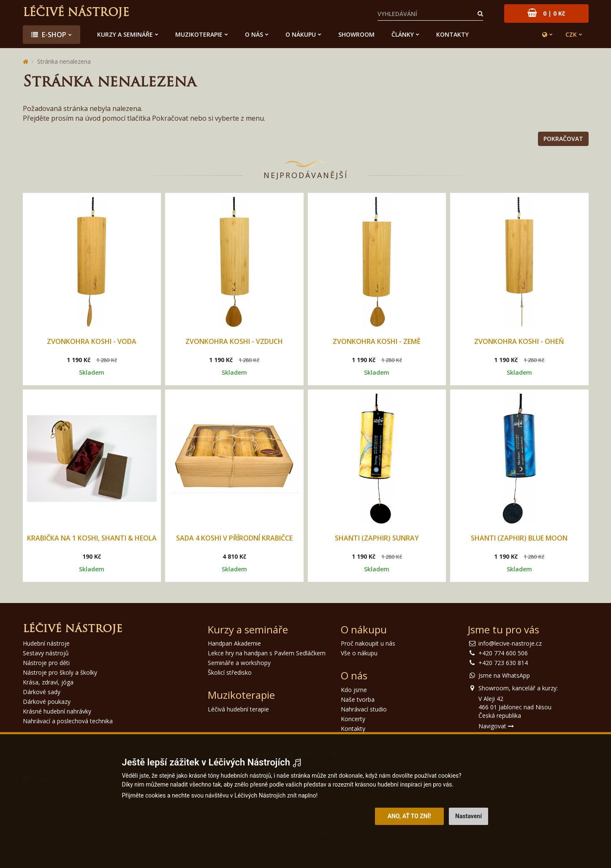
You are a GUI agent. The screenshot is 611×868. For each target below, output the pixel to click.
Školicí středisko (230, 672)
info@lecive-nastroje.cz (510, 643)
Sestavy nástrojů (46, 653)
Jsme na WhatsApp (504, 675)
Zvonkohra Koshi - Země (377, 341)
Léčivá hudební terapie (238, 709)
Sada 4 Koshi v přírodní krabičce (234, 538)
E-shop (49, 35)
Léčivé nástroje (76, 13)
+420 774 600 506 (503, 653)
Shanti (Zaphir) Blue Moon (519, 538)
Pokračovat (563, 139)
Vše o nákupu (359, 653)
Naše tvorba (358, 699)
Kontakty (452, 34)
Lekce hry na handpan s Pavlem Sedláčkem (267, 653)
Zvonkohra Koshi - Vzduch (234, 341)
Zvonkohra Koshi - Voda (92, 341)
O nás (254, 34)
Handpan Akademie (234, 643)
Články (403, 34)
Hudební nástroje (46, 643)
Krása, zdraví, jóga (48, 682)
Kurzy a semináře (125, 34)
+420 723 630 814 (503, 663)
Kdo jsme (354, 690)
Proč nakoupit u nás (368, 643)
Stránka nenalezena (64, 61)
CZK (571, 34)
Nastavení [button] (468, 816)
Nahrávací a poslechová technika (68, 721)
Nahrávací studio (364, 709)
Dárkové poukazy (47, 702)
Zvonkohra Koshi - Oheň (519, 341)
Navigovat (496, 726)
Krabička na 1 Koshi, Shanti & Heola (92, 538)
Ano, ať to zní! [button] (409, 816)
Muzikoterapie (199, 34)
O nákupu (301, 34)
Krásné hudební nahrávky (57, 711)
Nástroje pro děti (46, 663)
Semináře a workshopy (239, 663)
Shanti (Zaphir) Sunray (377, 538)
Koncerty (353, 719)
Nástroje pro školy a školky (60, 672)
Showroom (356, 34)
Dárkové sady (42, 692)
